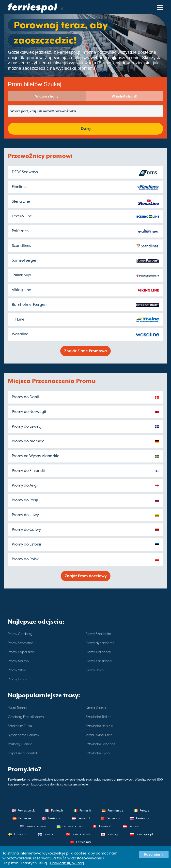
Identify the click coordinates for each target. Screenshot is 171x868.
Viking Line (21, 290)
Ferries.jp (113, 834)
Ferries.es (25, 818)
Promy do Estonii (26, 544)
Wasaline (20, 334)
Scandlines (21, 246)
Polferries (20, 231)
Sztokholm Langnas (100, 744)
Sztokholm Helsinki (99, 726)
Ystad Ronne (17, 708)
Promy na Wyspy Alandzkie (36, 456)
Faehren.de (115, 811)
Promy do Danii (25, 397)
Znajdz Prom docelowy (86, 576)
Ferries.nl (84, 818)
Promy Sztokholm (98, 634)
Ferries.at (135, 826)
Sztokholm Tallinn (99, 717)
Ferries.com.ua (73, 826)
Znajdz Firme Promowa (85, 351)
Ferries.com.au (36, 826)
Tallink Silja (22, 275)
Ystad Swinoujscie (99, 735)
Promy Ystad (17, 670)
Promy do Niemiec (28, 441)
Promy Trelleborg (98, 652)
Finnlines (20, 187)
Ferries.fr (57, 811)
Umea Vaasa (96, 708)
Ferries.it (85, 811)
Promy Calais (18, 679)
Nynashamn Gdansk (23, 735)
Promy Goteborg (20, 634)
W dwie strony (47, 96)
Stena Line (21, 201)
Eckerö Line (22, 216)
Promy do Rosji (25, 500)
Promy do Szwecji (27, 426)
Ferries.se (21, 834)
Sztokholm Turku (20, 726)
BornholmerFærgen (29, 305)
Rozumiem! (154, 854)
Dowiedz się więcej (67, 863)
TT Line (18, 319)
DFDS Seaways (25, 172)
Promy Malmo (18, 661)
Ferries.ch (106, 826)
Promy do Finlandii (28, 471)
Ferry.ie (145, 811)
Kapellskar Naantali (23, 753)
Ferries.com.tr (81, 834)
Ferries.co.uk (26, 811)
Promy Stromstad (21, 643)
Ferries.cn (113, 818)
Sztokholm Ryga (98, 753)
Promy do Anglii (26, 485)
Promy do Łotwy (26, 530)
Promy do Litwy (25, 515)
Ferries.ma (84, 842)
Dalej (86, 129)
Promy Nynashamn (100, 643)
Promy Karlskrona (99, 661)
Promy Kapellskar (21, 652)
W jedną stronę (124, 96)
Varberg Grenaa (20, 744)
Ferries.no (55, 818)
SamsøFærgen (25, 260)
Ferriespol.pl (144, 834)
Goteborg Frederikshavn (26, 717)
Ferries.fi (50, 834)
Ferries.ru (142, 818)
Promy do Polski (26, 559)
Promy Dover (95, 670)
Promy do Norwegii (29, 412)
